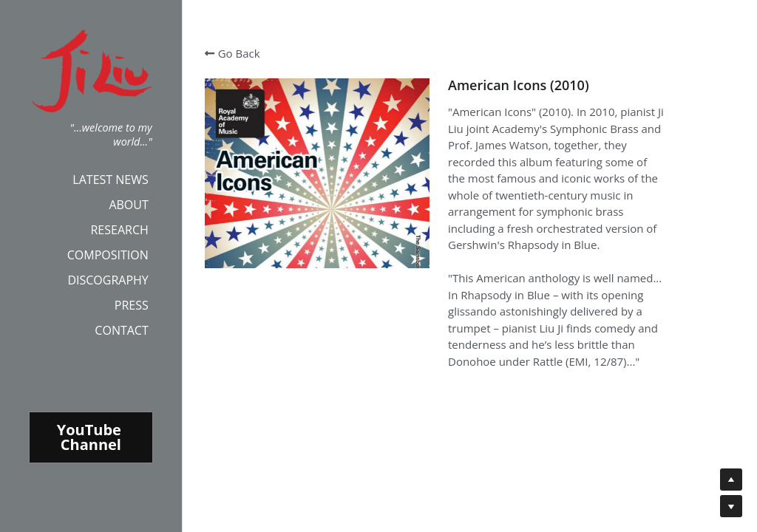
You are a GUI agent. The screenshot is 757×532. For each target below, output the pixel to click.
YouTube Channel (91, 437)
